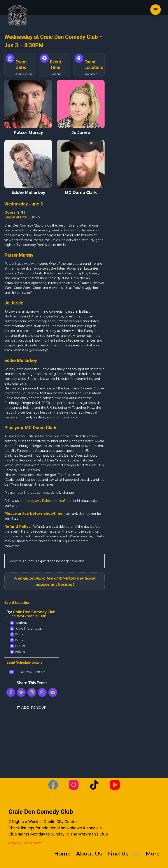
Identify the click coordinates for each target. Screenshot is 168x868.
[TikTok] (94, 785)
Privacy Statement (25, 843)
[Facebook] (53, 785)
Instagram (32, 501)
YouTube (65, 501)
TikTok (46, 501)
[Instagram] (74, 785)
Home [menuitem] (62, 854)
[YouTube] (115, 785)
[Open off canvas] (156, 10)
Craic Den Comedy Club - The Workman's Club (31, 614)
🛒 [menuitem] (137, 854)
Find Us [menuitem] (118, 854)
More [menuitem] (153, 854)
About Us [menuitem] (89, 854)
